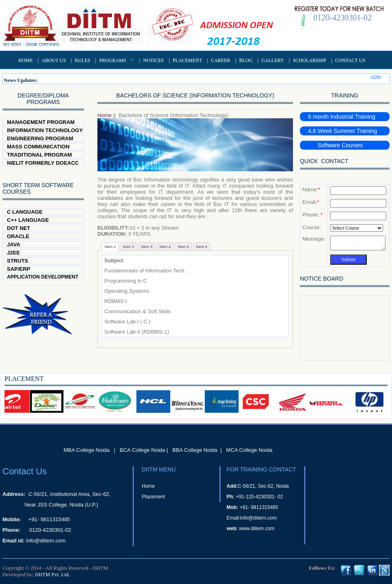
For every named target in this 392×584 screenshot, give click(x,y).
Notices (153, 60)
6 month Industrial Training (342, 117)
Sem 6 (202, 247)
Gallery (272, 60)
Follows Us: (322, 568)
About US (54, 60)
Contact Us (350, 60)
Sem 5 (183, 247)
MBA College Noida (87, 450)
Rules (83, 60)
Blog (246, 60)
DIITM (100, 568)
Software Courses (336, 145)
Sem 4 (165, 247)
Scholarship (310, 60)
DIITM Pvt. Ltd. (52, 574)
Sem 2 (128, 247)
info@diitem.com (46, 541)
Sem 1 (110, 247)
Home (25, 60)
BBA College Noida (195, 450)
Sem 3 (147, 247)
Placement (187, 60)
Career (221, 60)
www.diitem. (252, 529)
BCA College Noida (142, 450)
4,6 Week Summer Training (342, 131)
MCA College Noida (249, 450)
